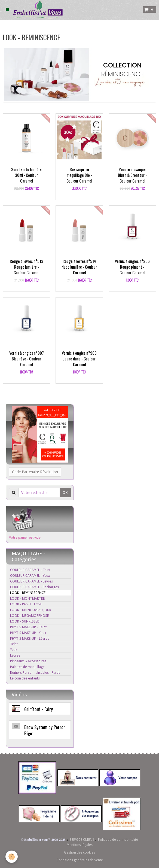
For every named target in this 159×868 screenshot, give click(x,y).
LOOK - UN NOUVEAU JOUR (31, 610)
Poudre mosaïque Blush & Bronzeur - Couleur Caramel (132, 175)
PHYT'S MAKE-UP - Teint (28, 627)
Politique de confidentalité (118, 840)
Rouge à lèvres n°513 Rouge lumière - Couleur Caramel (27, 267)
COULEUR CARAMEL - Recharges (34, 587)
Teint (14, 644)
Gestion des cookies (79, 852)
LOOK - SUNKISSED (25, 621)
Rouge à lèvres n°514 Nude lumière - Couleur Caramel (79, 267)
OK (65, 493)
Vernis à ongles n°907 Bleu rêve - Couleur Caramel (27, 359)
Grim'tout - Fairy (39, 709)
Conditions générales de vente (80, 860)
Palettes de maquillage (27, 667)
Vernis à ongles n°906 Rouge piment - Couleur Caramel (132, 267)
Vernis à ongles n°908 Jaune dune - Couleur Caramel (79, 359)
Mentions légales (80, 845)
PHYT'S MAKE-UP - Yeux (28, 633)
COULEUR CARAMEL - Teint (30, 570)
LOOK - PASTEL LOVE (26, 604)
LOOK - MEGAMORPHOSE (29, 616)
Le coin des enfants (25, 678)
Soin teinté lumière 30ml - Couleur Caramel (26, 175)
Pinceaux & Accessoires (28, 661)
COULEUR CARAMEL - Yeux (30, 576)
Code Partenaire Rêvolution (35, 472)
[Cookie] (12, 857)
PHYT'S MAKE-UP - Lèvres (30, 638)
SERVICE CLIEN (81, 840)
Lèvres (15, 655)
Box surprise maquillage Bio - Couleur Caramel (79, 175)
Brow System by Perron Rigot (45, 730)
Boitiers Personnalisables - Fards (35, 673)
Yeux (14, 650)
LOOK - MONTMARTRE (27, 598)
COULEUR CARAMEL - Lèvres (31, 581)
